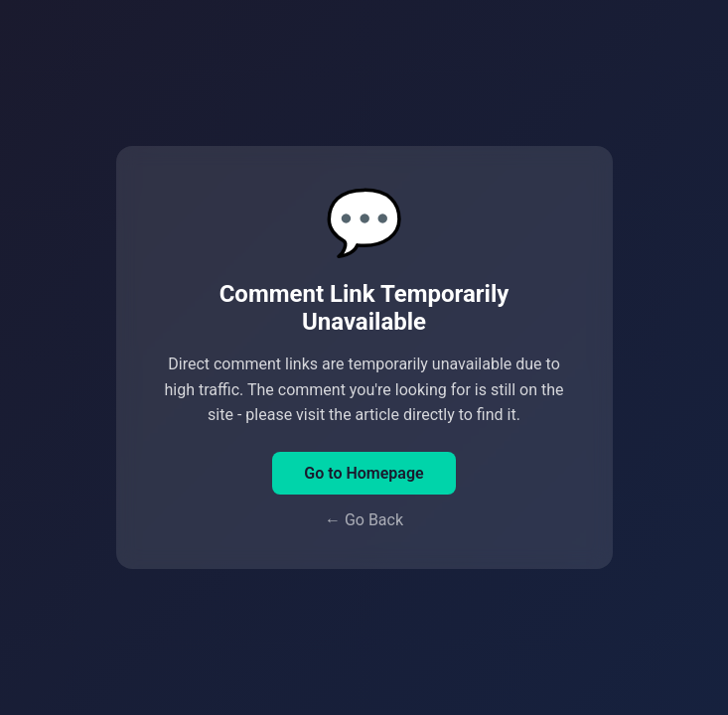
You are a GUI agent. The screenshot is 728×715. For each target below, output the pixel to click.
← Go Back (364, 520)
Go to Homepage (364, 473)
